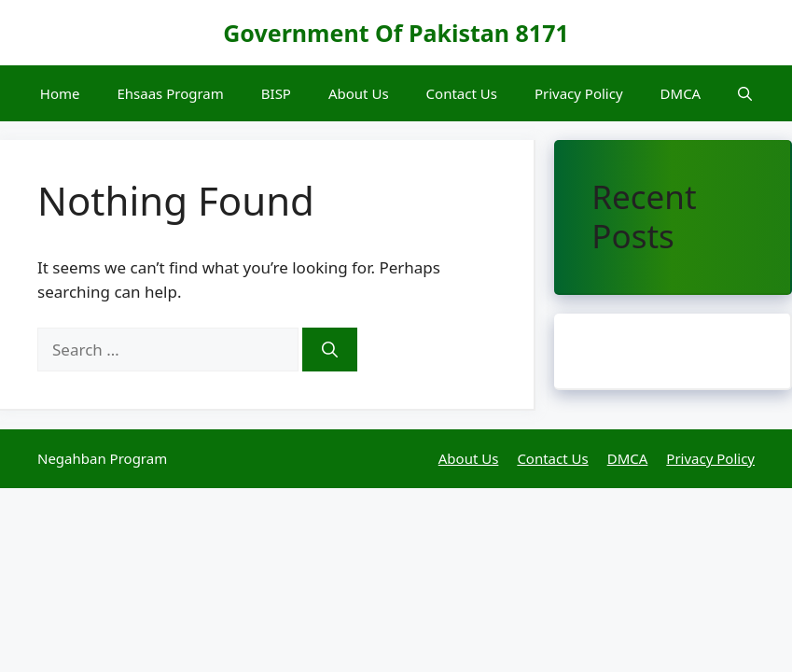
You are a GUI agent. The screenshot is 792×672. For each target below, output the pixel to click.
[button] (745, 93)
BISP (276, 93)
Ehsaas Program (170, 93)
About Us (359, 93)
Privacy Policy (579, 93)
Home (60, 93)
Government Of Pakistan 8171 (396, 33)
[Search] (330, 350)
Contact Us (462, 93)
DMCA (681, 93)
